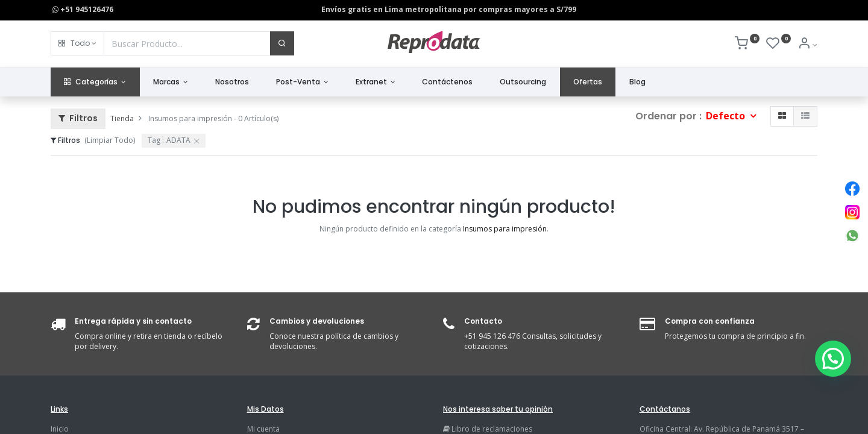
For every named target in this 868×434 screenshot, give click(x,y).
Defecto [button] (727, 116)
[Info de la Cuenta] (807, 45)
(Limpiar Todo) (110, 140)
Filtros (78, 118)
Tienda (122, 118)
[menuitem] (232, 82)
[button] (77, 43)
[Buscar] (282, 43)
